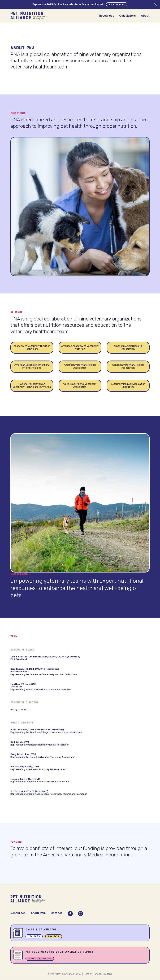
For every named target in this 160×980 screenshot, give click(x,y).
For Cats (54, 937)
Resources (107, 16)
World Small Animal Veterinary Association (80, 385)
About (145, 16)
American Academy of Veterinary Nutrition (80, 348)
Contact (57, 913)
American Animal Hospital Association (128, 348)
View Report (117, 5)
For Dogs (34, 937)
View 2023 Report (40, 959)
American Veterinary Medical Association (80, 366)
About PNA (38, 913)
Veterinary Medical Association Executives (128, 385)
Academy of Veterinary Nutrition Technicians (32, 348)
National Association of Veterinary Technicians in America (32, 385)
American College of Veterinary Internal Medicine (32, 366)
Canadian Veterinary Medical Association (128, 366)
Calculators (127, 16)
